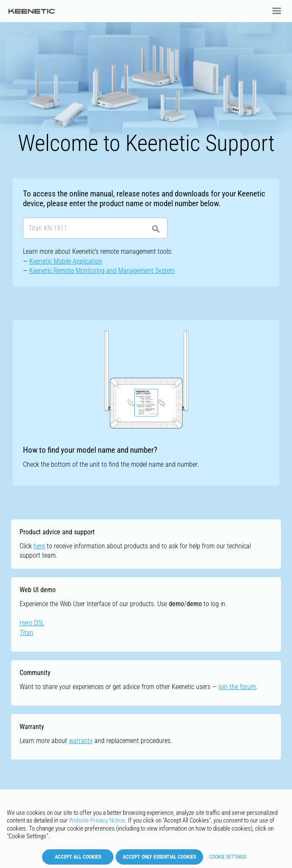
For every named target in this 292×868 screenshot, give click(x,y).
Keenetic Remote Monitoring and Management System (102, 271)
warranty (81, 741)
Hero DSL (32, 623)
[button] (277, 11)
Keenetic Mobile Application (66, 261)
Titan (26, 633)
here (39, 546)
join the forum (237, 687)
